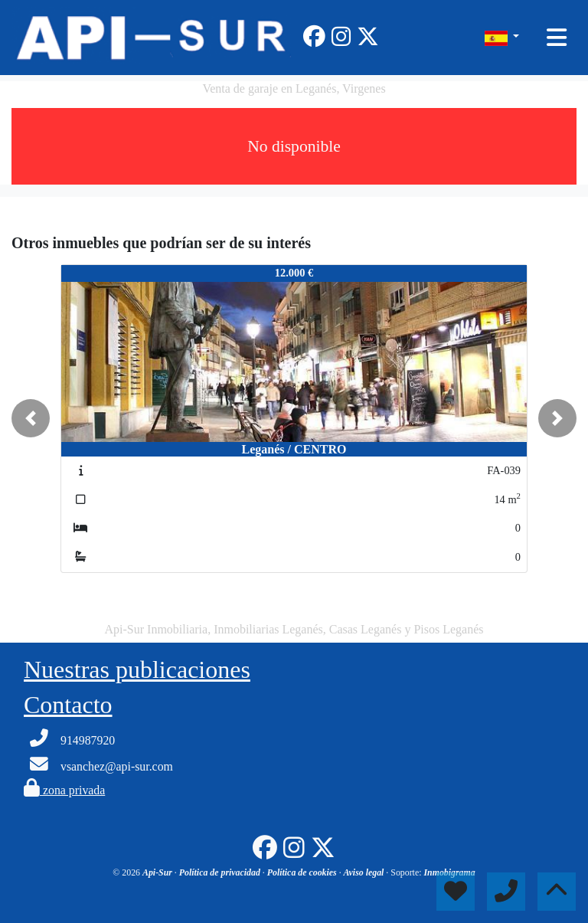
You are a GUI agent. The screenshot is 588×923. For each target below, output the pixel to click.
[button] (31, 418)
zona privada (64, 790)
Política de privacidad (221, 872)
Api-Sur (158, 872)
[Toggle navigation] (557, 38)
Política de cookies (303, 872)
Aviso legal (365, 872)
